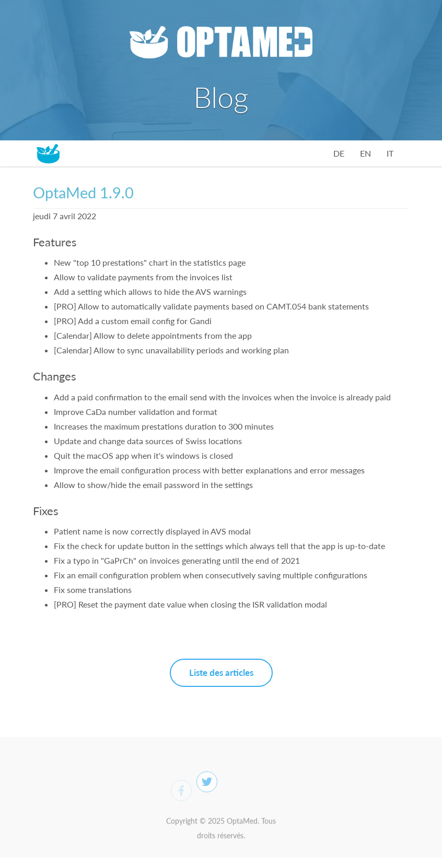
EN (365, 153)
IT (390, 153)
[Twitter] (207, 785)
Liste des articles (221, 673)
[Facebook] (181, 793)
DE (339, 153)
